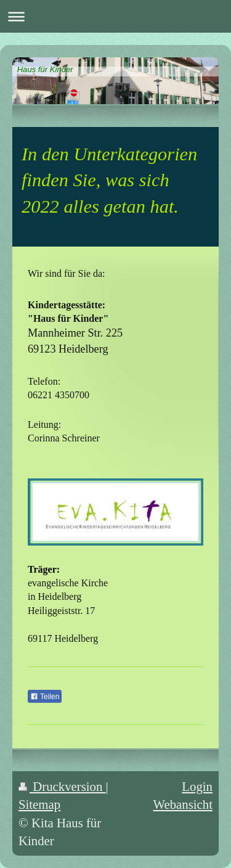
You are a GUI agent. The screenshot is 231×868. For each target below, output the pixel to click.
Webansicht (183, 804)
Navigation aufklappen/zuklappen (115, 16)
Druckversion (62, 786)
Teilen (45, 697)
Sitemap (39, 804)
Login (197, 786)
